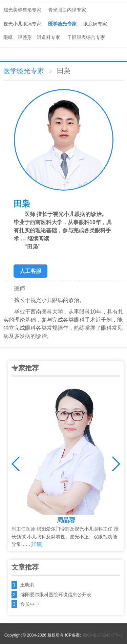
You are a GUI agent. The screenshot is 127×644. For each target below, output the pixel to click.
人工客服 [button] (30, 271)
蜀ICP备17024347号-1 (102, 635)
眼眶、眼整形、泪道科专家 (32, 37)
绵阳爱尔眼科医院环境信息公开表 (56, 595)
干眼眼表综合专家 (86, 37)
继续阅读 (63, 243)
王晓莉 (27, 585)
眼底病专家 (95, 24)
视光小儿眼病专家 (22, 24)
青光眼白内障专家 (67, 10)
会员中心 (30, 604)
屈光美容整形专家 (22, 10)
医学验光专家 (62, 24)
